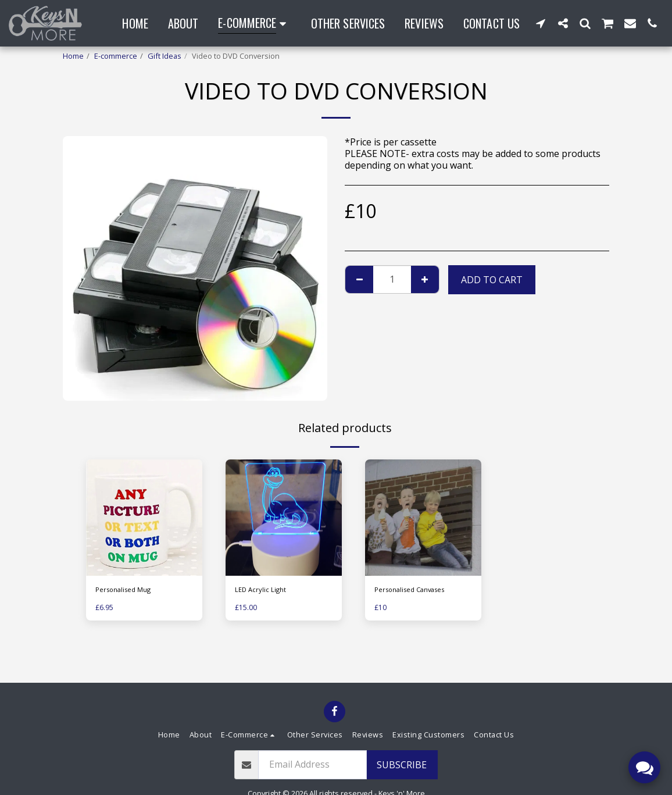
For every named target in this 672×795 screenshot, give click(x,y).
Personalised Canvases (415, 590)
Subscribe (402, 765)
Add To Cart (492, 280)
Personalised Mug (127, 590)
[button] (541, 23)
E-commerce (116, 56)
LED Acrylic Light (262, 590)
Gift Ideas (165, 56)
